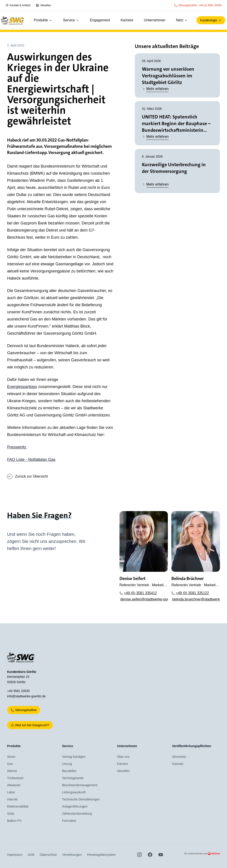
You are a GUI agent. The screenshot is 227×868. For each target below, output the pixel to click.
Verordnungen (72, 855)
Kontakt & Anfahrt (18, 5)
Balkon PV (14, 821)
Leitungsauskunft (74, 792)
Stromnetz (179, 757)
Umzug (67, 764)
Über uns (123, 757)
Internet (12, 799)
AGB (31, 855)
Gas (10, 764)
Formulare (69, 821)
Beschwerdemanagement (80, 785)
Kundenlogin (211, 20)
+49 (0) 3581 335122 (190, 593)
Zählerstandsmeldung (77, 814)
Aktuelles (43, 5)
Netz (182, 20)
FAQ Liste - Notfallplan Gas (31, 460)
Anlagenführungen (75, 806)
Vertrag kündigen (74, 757)
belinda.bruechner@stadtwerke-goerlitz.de (196, 599)
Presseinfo (17, 447)
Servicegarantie (73, 778)
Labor (11, 792)
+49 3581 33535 (18, 691)
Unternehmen (155, 20)
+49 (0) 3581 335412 (138, 593)
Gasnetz (178, 764)
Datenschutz (48, 855)
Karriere (127, 20)
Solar (11, 814)
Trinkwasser (15, 778)
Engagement (100, 20)
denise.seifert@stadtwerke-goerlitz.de (144, 599)
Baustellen (69, 771)
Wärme (12, 771)
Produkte (43, 20)
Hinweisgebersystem (101, 855)
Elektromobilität (18, 806)
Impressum (15, 855)
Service (71, 20)
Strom (11, 757)
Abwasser (14, 785)
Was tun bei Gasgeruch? (30, 725)
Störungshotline (24, 710)
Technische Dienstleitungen (81, 799)
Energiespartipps (22, 387)
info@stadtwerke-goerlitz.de (26, 696)
